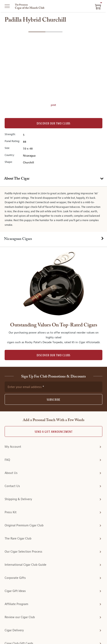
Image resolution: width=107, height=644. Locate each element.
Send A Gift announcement (54, 387)
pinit (53, 105)
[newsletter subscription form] (53, 342)
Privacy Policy (29, 633)
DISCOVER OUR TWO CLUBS (53, 310)
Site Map (78, 633)
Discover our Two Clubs (53, 124)
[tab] (53, 179)
